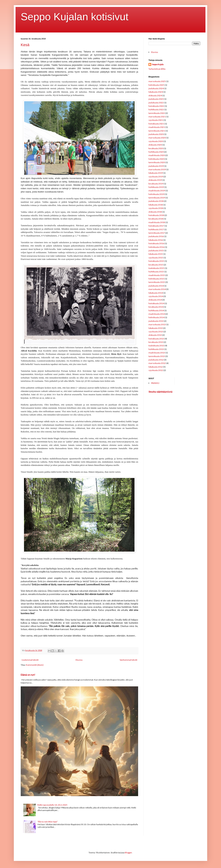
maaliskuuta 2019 (157, 191)
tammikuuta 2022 (157, 113)
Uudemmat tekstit (30, 660)
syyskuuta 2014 (156, 296)
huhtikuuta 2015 (156, 272)
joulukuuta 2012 (156, 360)
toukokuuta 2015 (156, 268)
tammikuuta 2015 (157, 282)
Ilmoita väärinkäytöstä (160, 392)
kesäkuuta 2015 (156, 265)
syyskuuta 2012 (156, 370)
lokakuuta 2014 (156, 293)
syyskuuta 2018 (156, 208)
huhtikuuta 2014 (156, 310)
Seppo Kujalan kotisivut (75, 17)
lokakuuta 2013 (156, 328)
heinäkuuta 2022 (156, 106)
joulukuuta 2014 (156, 286)
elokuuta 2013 (155, 335)
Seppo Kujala (158, 64)
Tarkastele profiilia (157, 69)
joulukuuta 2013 (156, 321)
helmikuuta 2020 (156, 159)
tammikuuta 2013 (157, 356)
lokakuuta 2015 (156, 254)
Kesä (25, 45)
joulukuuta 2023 (156, 99)
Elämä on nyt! (28, 675)
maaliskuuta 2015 (157, 275)
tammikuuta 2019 (157, 198)
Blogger (128, 853)
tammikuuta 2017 (157, 233)
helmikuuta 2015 (156, 279)
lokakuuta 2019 (156, 173)
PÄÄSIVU (155, 383)
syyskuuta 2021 (156, 120)
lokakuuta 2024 (156, 92)
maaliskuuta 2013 (157, 353)
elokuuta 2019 (155, 180)
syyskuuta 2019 (156, 177)
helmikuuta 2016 (156, 247)
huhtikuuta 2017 (156, 229)
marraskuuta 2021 (157, 117)
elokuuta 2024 (155, 95)
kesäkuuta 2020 (156, 148)
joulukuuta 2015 (156, 250)
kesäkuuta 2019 (156, 184)
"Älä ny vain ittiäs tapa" (48, 822)
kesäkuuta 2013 (156, 342)
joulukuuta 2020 (156, 134)
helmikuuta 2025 (156, 85)
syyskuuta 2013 (156, 332)
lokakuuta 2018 (156, 205)
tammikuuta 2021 (157, 131)
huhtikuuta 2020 (156, 152)
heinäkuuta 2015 (156, 261)
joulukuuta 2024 (156, 88)
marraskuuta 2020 (157, 138)
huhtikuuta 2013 (156, 349)
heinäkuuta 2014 (156, 303)
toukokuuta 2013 (156, 346)
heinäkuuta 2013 (156, 339)
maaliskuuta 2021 (157, 127)
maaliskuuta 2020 (157, 155)
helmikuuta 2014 (156, 317)
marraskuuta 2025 (157, 81)
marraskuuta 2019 (157, 169)
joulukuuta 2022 (156, 103)
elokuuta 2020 (155, 145)
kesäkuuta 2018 (156, 219)
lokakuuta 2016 (156, 240)
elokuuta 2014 (155, 300)
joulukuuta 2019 (156, 166)
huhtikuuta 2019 (156, 187)
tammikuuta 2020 (157, 162)
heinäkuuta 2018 (156, 215)
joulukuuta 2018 (156, 201)
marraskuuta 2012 (157, 363)
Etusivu (79, 660)
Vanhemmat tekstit (128, 660)
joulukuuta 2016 (156, 236)
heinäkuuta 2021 (156, 124)
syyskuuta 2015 (156, 258)
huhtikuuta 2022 (156, 109)
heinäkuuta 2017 (156, 226)
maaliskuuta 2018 (157, 222)
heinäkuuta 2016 (156, 243)
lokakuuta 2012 (156, 367)
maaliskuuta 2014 (157, 314)
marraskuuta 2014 (157, 289)
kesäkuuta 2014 (156, 307)
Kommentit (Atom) (35, 665)
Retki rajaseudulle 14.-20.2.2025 (52, 805)
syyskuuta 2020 (156, 141)
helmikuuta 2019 (156, 194)
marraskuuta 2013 (157, 324)
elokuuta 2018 (155, 212)
